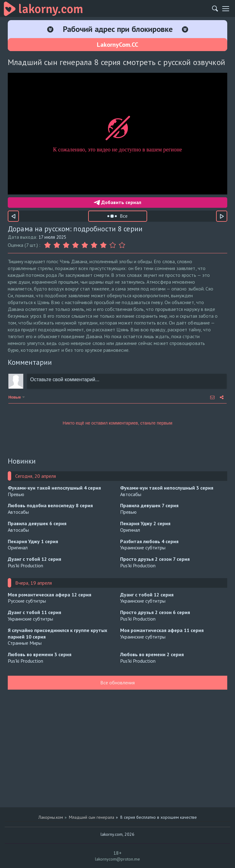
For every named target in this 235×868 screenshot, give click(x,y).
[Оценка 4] (75, 245)
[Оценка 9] (122, 245)
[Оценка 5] (85, 245)
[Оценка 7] (103, 245)
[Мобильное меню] (226, 9)
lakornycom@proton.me (117, 859)
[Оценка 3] (66, 245)
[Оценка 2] (57, 245)
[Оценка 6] (94, 245)
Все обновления (117, 683)
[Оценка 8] (113, 245)
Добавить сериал (117, 202)
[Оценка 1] (48, 245)
